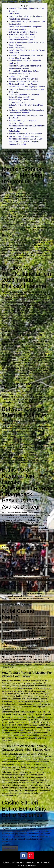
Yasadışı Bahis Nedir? (18, 128)
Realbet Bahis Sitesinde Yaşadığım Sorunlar (27, 87)
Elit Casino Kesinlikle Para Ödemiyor (24, 84)
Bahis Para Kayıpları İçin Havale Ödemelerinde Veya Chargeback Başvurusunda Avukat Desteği (22, 37)
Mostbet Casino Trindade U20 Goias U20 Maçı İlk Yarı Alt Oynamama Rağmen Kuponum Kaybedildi (26, 141)
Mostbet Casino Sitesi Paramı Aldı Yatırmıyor (27, 126)
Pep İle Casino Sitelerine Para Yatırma (25, 136)
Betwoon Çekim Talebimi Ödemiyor (23, 32)
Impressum (45, 863)
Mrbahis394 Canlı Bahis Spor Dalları (24, 81)
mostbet (5, 431)
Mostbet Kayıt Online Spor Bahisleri (23, 79)
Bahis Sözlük (14, 131)
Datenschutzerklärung (27, 865)
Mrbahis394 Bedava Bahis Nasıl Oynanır (26, 134)
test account (25, 1)
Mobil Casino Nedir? (17, 48)
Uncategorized (10, 848)
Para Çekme (14, 14)
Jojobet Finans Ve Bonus (19, 76)
